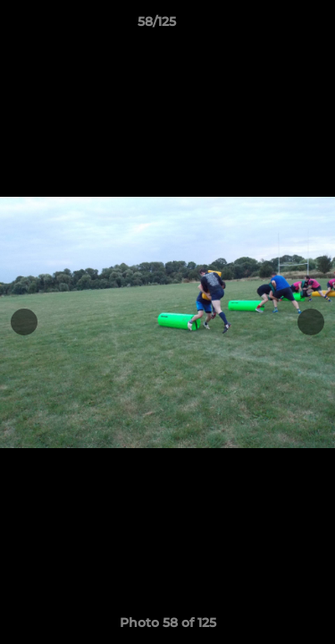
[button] (271, 26)
